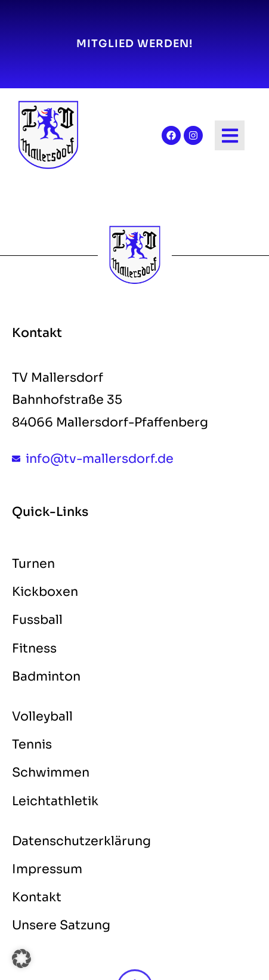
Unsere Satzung (61, 925)
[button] (21, 959)
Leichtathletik (55, 801)
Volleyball (42, 716)
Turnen (33, 564)
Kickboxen (45, 592)
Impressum (47, 869)
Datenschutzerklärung (81, 841)
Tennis (32, 744)
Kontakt (37, 897)
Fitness (34, 648)
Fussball (37, 620)
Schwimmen (51, 772)
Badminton (46, 676)
